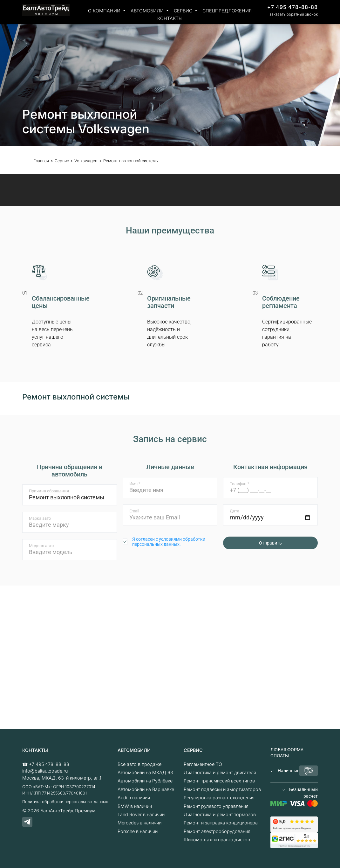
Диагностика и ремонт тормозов (220, 814)
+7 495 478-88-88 (292, 7)
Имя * (135, 484)
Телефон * (240, 484)
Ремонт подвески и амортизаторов (222, 789)
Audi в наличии (134, 798)
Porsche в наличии (138, 831)
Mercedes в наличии (139, 823)
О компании (105, 11)
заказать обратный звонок (294, 14)
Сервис (184, 11)
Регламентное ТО (203, 764)
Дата (235, 511)
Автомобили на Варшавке (146, 789)
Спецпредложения (227, 11)
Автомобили (148, 11)
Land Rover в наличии (141, 814)
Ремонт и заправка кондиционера (221, 823)
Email (134, 511)
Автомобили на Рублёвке (145, 781)
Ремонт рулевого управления (216, 806)
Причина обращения (49, 491)
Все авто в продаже (139, 764)
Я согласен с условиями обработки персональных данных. (169, 542)
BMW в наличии (135, 806)
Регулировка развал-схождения (219, 798)
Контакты (170, 18)
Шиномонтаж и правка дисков (217, 840)
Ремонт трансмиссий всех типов (219, 781)
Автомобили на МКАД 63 (145, 772)
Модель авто (41, 546)
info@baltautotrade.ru (45, 771)
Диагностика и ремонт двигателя (220, 772)
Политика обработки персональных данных (65, 802)
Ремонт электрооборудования (217, 831)
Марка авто (40, 518)
